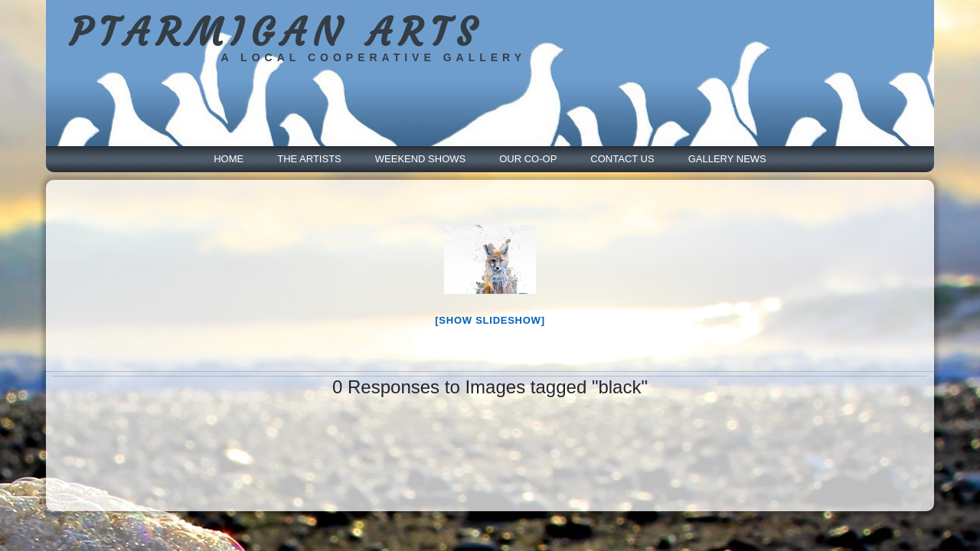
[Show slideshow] (490, 320)
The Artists (309, 159)
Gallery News (727, 159)
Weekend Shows (420, 159)
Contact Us (622, 159)
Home (229, 159)
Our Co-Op (528, 159)
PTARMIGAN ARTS (278, 33)
